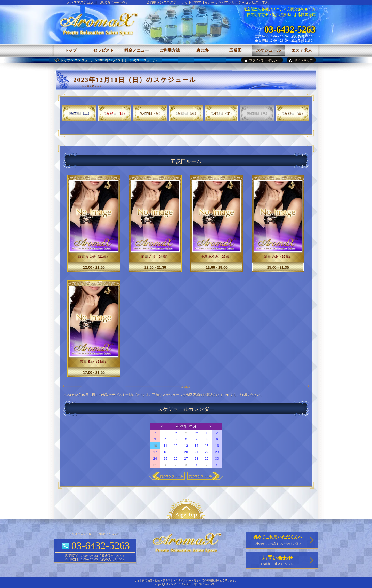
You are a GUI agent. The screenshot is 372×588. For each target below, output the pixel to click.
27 (165, 433)
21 (196, 452)
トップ (65, 60)
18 (165, 452)
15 (207, 446)
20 (186, 452)
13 (186, 446)
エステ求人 (302, 50)
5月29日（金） (294, 113)
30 (196, 433)
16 (217, 446)
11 (165, 446)
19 (176, 452)
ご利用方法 (169, 50)
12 (176, 446)
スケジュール (84, 60)
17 (155, 452)
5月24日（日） (116, 113)
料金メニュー (136, 50)
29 (207, 459)
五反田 (236, 50)
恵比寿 (203, 50)
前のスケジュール (172, 476)
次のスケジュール (200, 476)
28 (176, 433)
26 (155, 433)
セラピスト (103, 50)
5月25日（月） (151, 113)
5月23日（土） (80, 113)
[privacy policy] (262, 60)
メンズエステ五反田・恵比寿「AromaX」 (98, 2)
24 (155, 459)
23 (217, 452)
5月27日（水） (223, 113)
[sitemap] (301, 60)
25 (165, 459)
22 (207, 452)
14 (196, 446)
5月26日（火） (187, 113)
